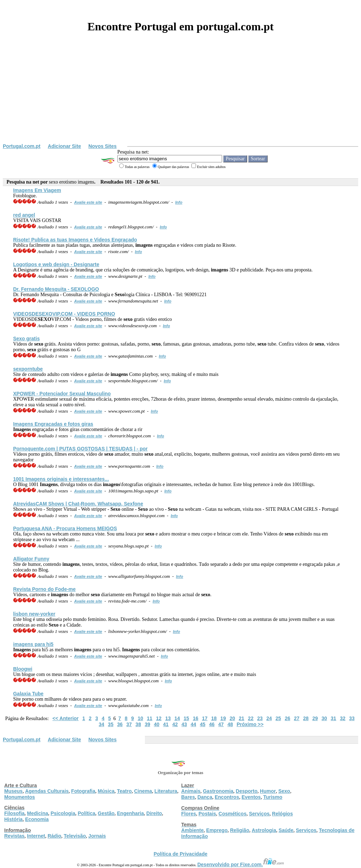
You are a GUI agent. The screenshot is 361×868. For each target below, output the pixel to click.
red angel (24, 215)
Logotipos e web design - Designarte (56, 264)
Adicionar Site (65, 146)
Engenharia (130, 813)
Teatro (124, 791)
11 (149, 718)
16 (196, 718)
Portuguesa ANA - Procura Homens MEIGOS (65, 528)
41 (166, 724)
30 (324, 718)
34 (102, 724)
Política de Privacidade (181, 854)
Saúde (286, 830)
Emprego (217, 830)
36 (120, 724)
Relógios (283, 814)
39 (147, 724)
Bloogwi (23, 669)
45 (203, 724)
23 (260, 718)
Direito (154, 813)
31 (334, 718)
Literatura (166, 791)
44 (194, 724)
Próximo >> (250, 724)
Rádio (54, 836)
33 (352, 718)
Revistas (14, 836)
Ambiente (192, 830)
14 (177, 718)
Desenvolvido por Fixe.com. (241, 864)
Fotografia (83, 791)
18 (214, 718)
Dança (205, 797)
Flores (189, 814)
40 (157, 724)
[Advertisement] (180, 90)
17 (205, 718)
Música (106, 791)
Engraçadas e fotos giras (53, 424)
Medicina (38, 813)
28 (306, 718)
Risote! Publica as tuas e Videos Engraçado (75, 240)
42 (175, 724)
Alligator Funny (31, 559)
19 (223, 718)
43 (184, 724)
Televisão (75, 836)
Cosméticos (232, 814)
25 (279, 718)
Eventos (251, 797)
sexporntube (28, 369)
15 (186, 718)
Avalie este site (88, 202)
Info (179, 202)
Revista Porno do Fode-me (44, 589)
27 (297, 718)
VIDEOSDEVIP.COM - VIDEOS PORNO (64, 314)
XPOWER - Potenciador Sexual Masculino (62, 394)
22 (251, 718)
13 (168, 718)
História (13, 819)
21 (241, 718)
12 (159, 718)
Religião (239, 830)
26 (288, 718)
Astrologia (264, 830)
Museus (13, 791)
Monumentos (20, 797)
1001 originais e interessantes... (61, 479)
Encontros (227, 797)
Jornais (97, 836)
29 (315, 718)
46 (212, 724)
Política (87, 813)
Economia (37, 819)
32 (343, 718)
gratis (26, 339)
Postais (207, 814)
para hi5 (33, 644)
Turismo (273, 797)
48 (230, 724)
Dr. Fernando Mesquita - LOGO (56, 289)
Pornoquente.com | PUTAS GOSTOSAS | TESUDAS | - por (80, 449)
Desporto (247, 791)
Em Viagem (37, 190)
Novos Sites (103, 146)
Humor (268, 791)
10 (140, 718)
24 (269, 718)
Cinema (143, 791)
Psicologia (63, 813)
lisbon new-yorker (34, 614)
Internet (36, 836)
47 (221, 724)
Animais (191, 791)
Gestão (106, 813)
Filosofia (14, 813)
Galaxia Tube (28, 694)
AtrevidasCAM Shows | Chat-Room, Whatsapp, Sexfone (78, 504)
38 (138, 724)
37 (129, 724)
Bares (188, 797)
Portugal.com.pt (22, 146)
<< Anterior (66, 718)
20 (232, 718)
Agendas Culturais (47, 791)
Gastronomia (218, 791)
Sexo (284, 791)
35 (111, 724)
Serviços (259, 814)
